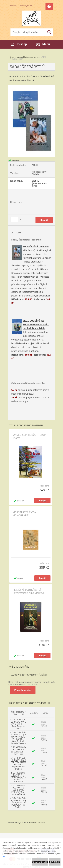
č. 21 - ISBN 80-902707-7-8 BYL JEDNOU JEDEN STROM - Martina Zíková (18, 790)
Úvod (12, 57)
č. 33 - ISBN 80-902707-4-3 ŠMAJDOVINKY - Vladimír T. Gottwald (18, 777)
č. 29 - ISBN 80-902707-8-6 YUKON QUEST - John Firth (18, 751)
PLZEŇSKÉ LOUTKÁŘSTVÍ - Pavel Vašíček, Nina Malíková (29, 591)
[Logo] (31, 18)
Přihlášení (14, 5)
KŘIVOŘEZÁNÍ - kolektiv (36, 246)
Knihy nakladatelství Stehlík (28, 57)
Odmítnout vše (40, 862)
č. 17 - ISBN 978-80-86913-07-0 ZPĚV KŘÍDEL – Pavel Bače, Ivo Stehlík (18, 724)
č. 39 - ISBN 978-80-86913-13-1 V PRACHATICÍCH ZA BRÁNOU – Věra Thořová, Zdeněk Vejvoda (18, 738)
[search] (49, 32)
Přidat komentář (23, 690)
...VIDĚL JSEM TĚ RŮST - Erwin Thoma (30, 436)
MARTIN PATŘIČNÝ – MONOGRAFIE (24, 514)
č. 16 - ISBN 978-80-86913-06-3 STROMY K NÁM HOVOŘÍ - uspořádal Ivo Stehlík (18, 763)
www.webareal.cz (37, 822)
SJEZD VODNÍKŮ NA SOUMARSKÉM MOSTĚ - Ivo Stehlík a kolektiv (36, 324)
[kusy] (14, 220)
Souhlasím (55, 862)
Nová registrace (26, 5)
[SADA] (32, 86)
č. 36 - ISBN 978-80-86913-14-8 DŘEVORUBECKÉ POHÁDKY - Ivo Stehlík (18, 803)
